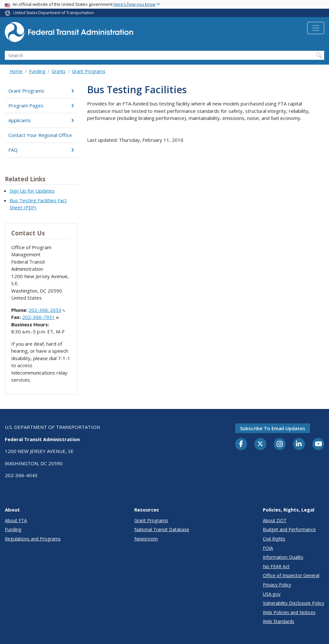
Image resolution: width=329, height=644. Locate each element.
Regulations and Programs (33, 539)
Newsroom (146, 539)
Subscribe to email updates (273, 428)
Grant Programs (89, 71)
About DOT (275, 520)
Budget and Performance (289, 529)
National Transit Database (162, 529)
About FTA (16, 520)
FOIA (268, 548)
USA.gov (272, 594)
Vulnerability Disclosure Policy (293, 603)
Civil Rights (274, 539)
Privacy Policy (277, 585)
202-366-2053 (47, 310)
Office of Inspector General (291, 575)
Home (16, 71)
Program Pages (41, 105)
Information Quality (283, 557)
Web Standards (279, 621)
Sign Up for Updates (32, 191)
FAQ (41, 150)
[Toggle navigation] (316, 28)
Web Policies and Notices (289, 612)
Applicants (41, 120)
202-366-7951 (40, 317)
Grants (59, 71)
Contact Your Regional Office (40, 135)
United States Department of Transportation (53, 13)
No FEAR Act (276, 566)
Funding (37, 71)
